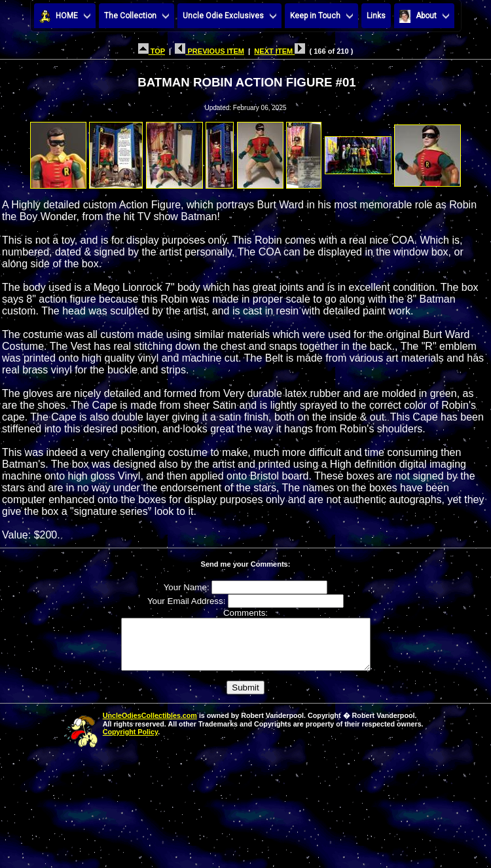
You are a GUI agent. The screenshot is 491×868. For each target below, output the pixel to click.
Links (376, 16)
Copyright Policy (130, 742)
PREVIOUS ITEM (209, 51)
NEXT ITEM (280, 51)
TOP (152, 51)
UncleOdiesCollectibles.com (150, 725)
